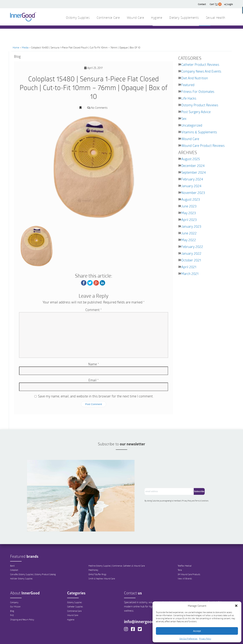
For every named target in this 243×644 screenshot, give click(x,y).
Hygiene (71, 603)
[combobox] (176, 32)
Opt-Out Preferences (188, 639)
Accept (197, 631)
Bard (12, 549)
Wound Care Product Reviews (203, 145)
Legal (147, 638)
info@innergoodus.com (148, 605)
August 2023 (191, 199)
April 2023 (189, 220)
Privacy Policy (205, 639)
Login (228, 4)
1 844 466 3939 (91, 32)
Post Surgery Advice (196, 112)
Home (16, 47)
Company (14, 585)
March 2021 (190, 274)
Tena (180, 553)
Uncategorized (192, 125)
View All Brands (185, 562)
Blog (12, 594)
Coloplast (14, 553)
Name (94, 364)
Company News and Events (201, 71)
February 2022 (192, 247)
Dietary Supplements (184, 18)
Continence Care (74, 594)
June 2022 (189, 233)
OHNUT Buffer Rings (97, 558)
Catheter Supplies (75, 590)
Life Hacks (189, 98)
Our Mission (15, 590)
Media (25, 47)
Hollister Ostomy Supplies (21, 562)
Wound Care (190, 139)
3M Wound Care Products (189, 558)
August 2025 (191, 159)
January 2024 (191, 186)
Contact (202, 4)
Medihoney (93, 553)
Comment (93, 310)
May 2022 (189, 240)
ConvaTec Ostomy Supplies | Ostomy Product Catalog (33, 558)
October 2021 (191, 260)
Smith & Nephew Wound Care (102, 562)
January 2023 (191, 226)
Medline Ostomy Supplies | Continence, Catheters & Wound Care (117, 549)
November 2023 (193, 193)
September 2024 (193, 172)
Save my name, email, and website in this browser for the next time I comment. (96, 396)
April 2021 (189, 267)
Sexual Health (216, 18)
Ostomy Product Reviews (200, 105)
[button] (236, 606)
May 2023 (188, 213)
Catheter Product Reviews (200, 64)
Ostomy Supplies (75, 585)
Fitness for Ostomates (198, 91)
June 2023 (189, 206)
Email (93, 380)
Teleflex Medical (185, 549)
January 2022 (191, 253)
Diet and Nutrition (195, 78)
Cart (216, 4)
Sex (184, 118)
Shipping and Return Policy (22, 603)
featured (188, 85)
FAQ (12, 599)
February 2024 (192, 179)
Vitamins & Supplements (199, 132)
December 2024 (193, 166)
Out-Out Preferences (127, 638)
